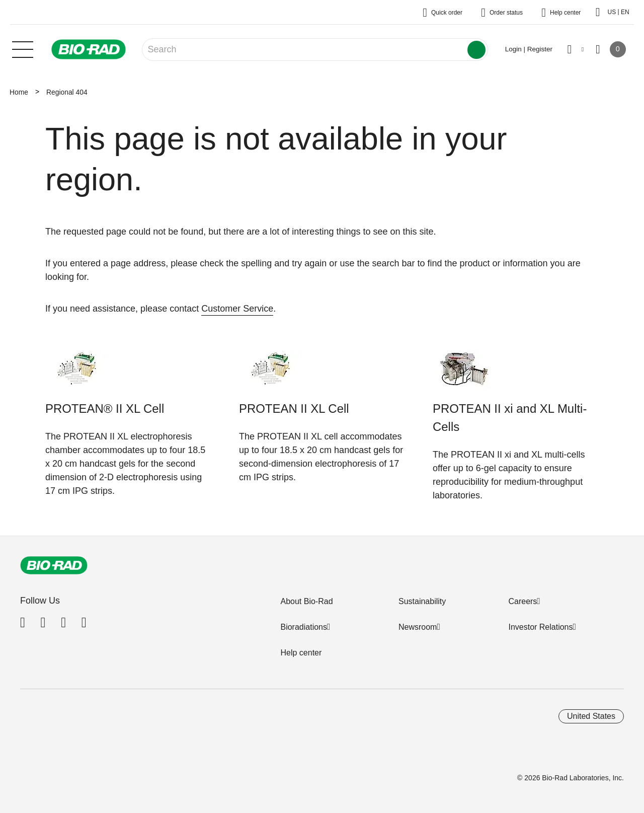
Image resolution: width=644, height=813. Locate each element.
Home (19, 92)
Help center (301, 653)
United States (591, 716)
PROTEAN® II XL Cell (105, 409)
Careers (522, 601)
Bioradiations (304, 627)
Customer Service (237, 309)
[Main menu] (23, 48)
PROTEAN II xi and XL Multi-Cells (510, 418)
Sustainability (422, 601)
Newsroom (418, 627)
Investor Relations (540, 627)
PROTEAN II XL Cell (294, 409)
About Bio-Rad (306, 601)
